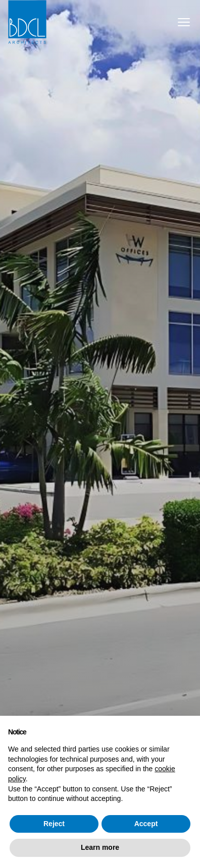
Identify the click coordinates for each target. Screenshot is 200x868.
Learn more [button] (100, 847)
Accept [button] (146, 824)
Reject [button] (54, 824)
